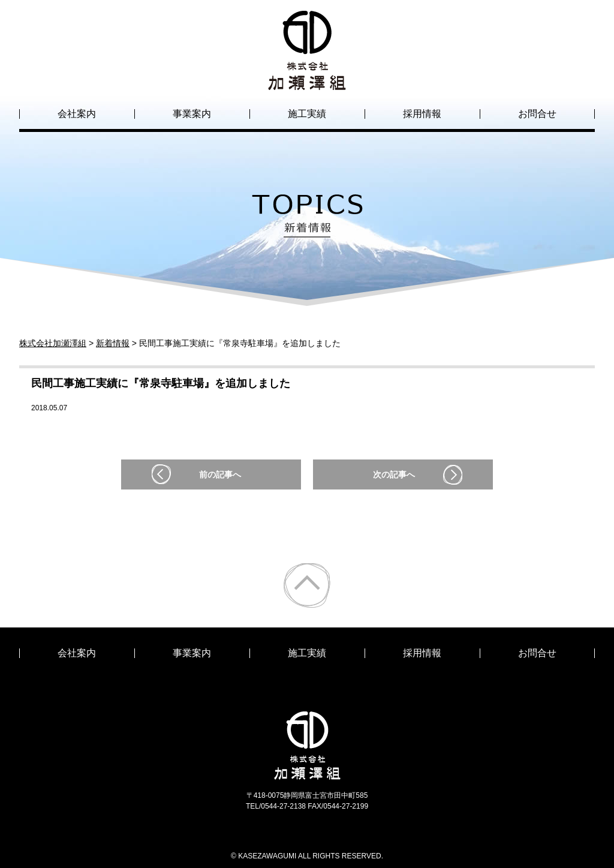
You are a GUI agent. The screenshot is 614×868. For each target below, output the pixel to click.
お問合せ (537, 114)
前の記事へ (220, 474)
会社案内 (77, 114)
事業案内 (192, 114)
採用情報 (422, 114)
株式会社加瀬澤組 (307, 79)
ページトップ (307, 585)
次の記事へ (394, 474)
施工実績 (307, 114)
